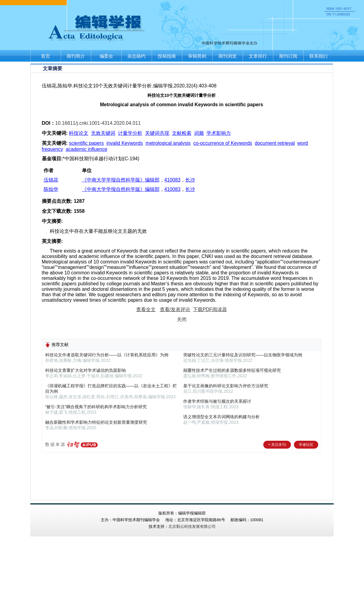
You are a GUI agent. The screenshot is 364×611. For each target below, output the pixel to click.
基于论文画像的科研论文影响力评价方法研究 (226, 386)
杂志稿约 (136, 56)
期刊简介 (76, 56)
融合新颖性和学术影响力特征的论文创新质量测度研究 (96, 422)
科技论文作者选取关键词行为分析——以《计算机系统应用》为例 (107, 355)
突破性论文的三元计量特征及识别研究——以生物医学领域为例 (243, 355)
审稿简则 (197, 56)
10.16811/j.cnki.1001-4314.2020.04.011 (98, 123)
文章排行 (258, 56)
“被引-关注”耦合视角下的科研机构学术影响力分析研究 (96, 407)
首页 (45, 56)
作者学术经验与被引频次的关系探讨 (217, 401)
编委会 (106, 56)
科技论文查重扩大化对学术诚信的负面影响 (86, 370)
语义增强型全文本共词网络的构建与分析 (221, 417)
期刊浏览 (227, 56)
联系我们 (318, 56)
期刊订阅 (288, 56)
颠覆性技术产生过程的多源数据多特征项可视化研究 (232, 370)
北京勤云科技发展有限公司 (192, 526)
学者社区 (306, 445)
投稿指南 (167, 56)
